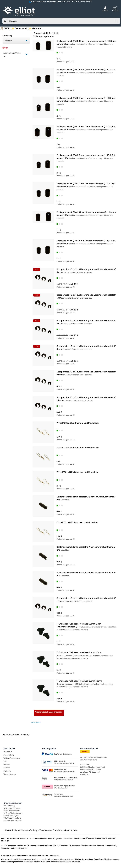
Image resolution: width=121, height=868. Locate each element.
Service (7, 768)
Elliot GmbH (9, 749)
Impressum (8, 752)
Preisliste (7, 771)
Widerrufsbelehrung (12, 758)
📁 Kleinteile (35, 28)
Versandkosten (10, 774)
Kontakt (7, 765)
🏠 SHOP (5, 28)
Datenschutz (9, 755)
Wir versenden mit (89, 749)
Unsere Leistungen (13, 803)
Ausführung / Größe (15, 55)
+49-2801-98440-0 (57, 1)
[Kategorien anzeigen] (116, 22)
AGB (5, 761)
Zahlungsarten (49, 749)
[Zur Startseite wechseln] (22, 17)
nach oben (35, 723)
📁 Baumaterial (19, 28)
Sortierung (7, 36)
